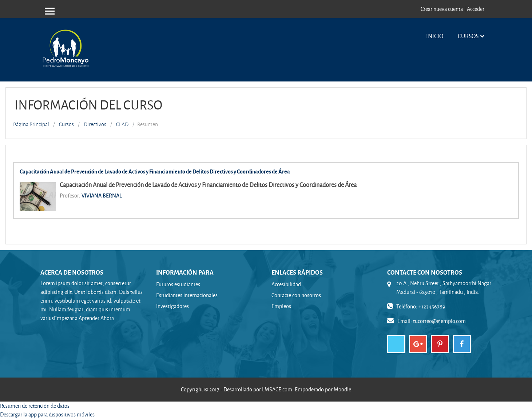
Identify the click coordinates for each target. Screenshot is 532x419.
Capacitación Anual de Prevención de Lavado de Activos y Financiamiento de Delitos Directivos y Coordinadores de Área (155, 171)
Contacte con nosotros (296, 295)
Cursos (468, 36)
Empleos (281, 306)
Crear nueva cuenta (442, 9)
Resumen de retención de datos (35, 406)
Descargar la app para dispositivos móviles (47, 414)
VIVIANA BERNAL (102, 195)
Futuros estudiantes (178, 284)
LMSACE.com (277, 389)
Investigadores (172, 306)
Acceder (476, 9)
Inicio (435, 36)
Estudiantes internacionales (187, 295)
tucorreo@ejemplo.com (439, 321)
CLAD (122, 124)
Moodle (342, 389)
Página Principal (31, 124)
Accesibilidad (286, 284)
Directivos (95, 124)
